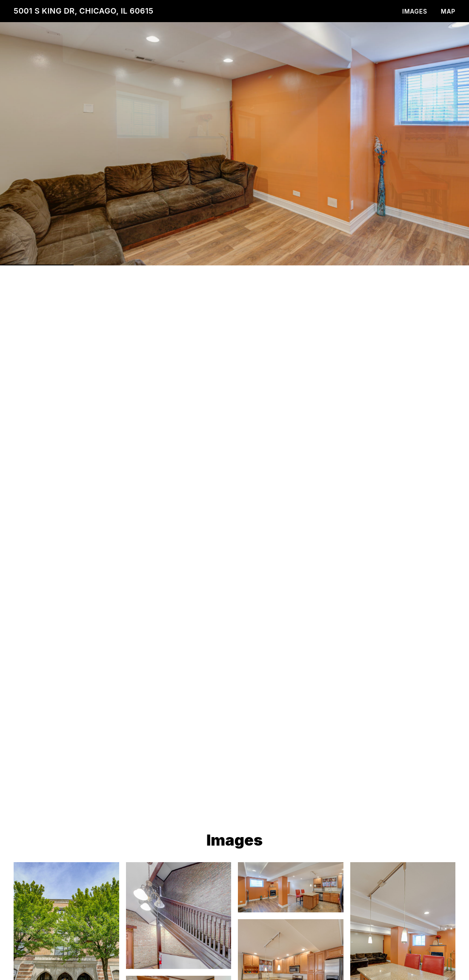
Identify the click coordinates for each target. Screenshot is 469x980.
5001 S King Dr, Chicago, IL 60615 (84, 11)
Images (415, 11)
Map (448, 11)
